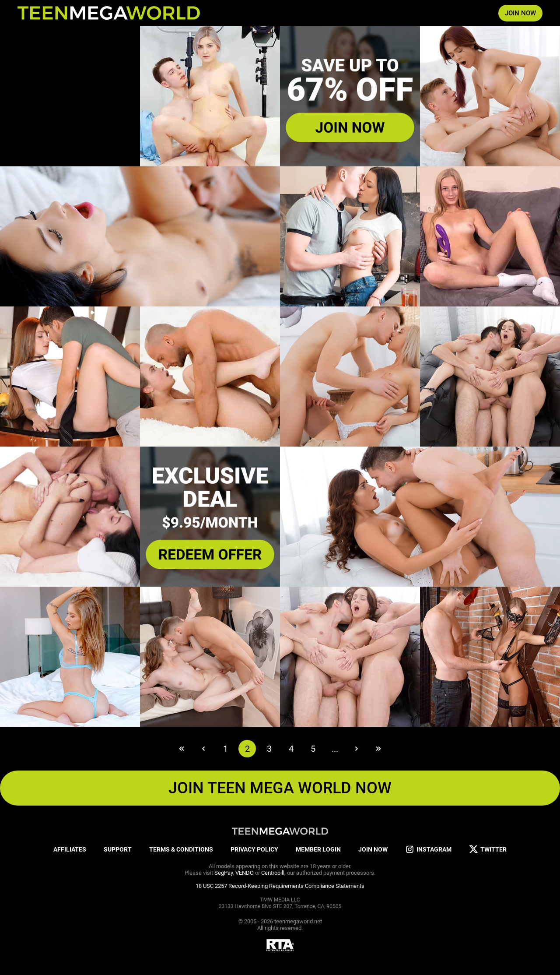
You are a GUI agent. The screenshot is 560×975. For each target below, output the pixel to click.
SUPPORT (118, 849)
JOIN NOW (520, 13)
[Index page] (109, 13)
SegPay (224, 873)
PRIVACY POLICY (254, 849)
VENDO (245, 873)
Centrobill (273, 873)
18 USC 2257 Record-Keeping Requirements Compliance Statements (280, 886)
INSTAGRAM (428, 850)
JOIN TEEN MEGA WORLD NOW (280, 788)
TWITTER (488, 850)
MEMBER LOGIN (318, 849)
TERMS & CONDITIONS (181, 849)
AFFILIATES (70, 849)
